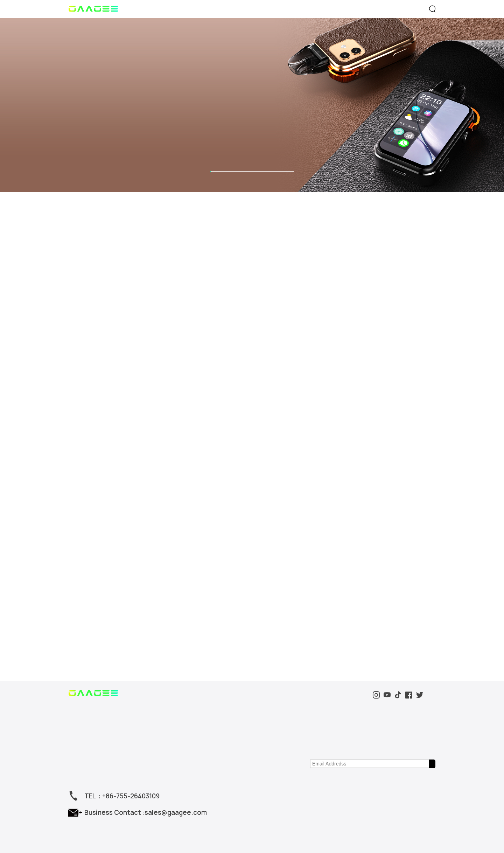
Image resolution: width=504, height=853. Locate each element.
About (162, 532)
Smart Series (81, 546)
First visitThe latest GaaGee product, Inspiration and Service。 (337, 554)
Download (240, 546)
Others (75, 555)
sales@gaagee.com (159, 618)
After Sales (241, 565)
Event (244, 9)
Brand (307, 9)
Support (374, 9)
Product (178, 9)
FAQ (235, 555)
